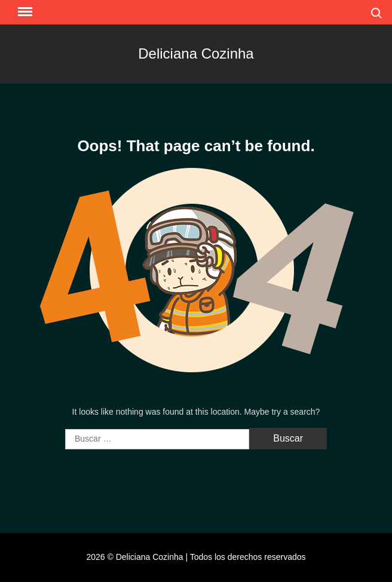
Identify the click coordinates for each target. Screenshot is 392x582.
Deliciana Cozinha (196, 53)
